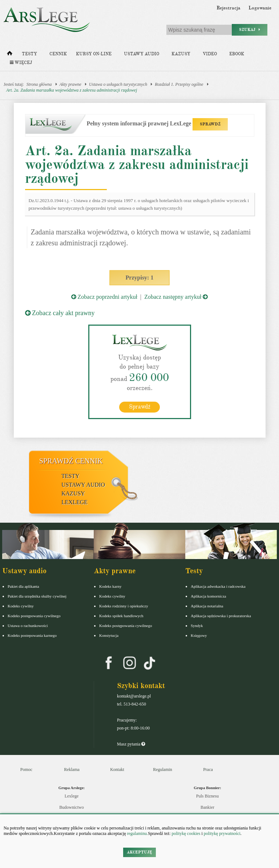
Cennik (58, 54)
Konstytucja (109, 635)
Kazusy (181, 54)
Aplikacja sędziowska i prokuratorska (221, 616)
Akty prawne (70, 84)
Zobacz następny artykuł (176, 297)
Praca (208, 769)
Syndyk (197, 626)
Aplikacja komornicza (208, 596)
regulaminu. (137, 833)
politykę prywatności (222, 833)
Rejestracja (229, 8)
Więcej (21, 63)
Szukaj (250, 30)
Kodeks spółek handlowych (121, 616)
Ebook (237, 54)
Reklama (72, 769)
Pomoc (26, 769)
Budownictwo (71, 807)
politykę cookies (186, 833)
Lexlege (72, 796)
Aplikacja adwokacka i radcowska (218, 586)
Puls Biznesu (207, 796)
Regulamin (163, 769)
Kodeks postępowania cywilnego (34, 616)
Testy (29, 54)
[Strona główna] (10, 55)
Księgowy (199, 635)
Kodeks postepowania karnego (32, 635)
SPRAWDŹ (210, 124)
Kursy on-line (94, 54)
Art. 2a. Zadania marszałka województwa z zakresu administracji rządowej (72, 90)
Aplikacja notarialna (207, 606)
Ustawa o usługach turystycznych (118, 84)
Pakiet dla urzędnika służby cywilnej (37, 596)
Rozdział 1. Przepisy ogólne (179, 84)
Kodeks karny (110, 586)
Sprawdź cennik (71, 461)
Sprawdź (140, 407)
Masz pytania (131, 744)
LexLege (74, 502)
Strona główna (39, 84)
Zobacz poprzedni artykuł (104, 297)
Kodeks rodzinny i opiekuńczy (124, 606)
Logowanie (260, 8)
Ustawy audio (141, 54)
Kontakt (117, 769)
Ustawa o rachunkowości (28, 626)
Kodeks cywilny (21, 606)
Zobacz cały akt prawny (60, 313)
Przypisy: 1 (140, 278)
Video (210, 54)
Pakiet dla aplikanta (23, 586)
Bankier (207, 807)
